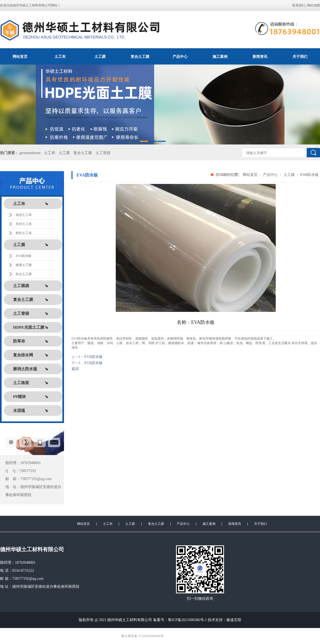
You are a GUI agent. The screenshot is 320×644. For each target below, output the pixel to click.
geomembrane (30, 153)
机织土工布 (24, 233)
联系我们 (299, 5)
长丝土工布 (24, 224)
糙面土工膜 (24, 265)
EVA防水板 (24, 256)
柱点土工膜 (24, 274)
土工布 (60, 57)
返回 (75, 369)
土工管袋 (103, 153)
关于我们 (300, 57)
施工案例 (220, 57)
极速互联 (234, 620)
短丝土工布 (24, 215)
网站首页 (20, 57)
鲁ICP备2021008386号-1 (187, 620)
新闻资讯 (260, 57)
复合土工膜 (140, 57)
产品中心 (180, 57)
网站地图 (314, 5)
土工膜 (100, 57)
